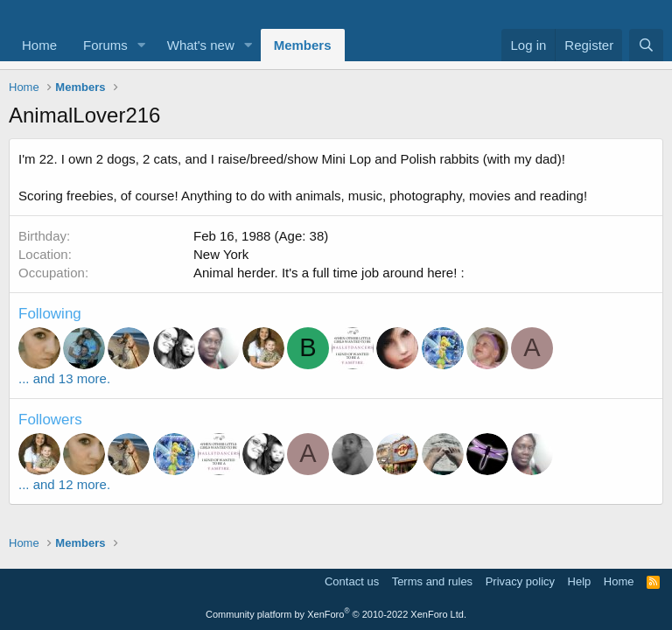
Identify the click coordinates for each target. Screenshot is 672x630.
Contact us (352, 581)
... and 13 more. (64, 378)
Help (580, 581)
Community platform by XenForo (336, 614)
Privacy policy (520, 581)
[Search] (646, 45)
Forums (105, 45)
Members (303, 45)
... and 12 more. (64, 484)
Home (39, 45)
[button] (142, 45)
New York (221, 254)
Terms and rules (432, 581)
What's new (201, 45)
